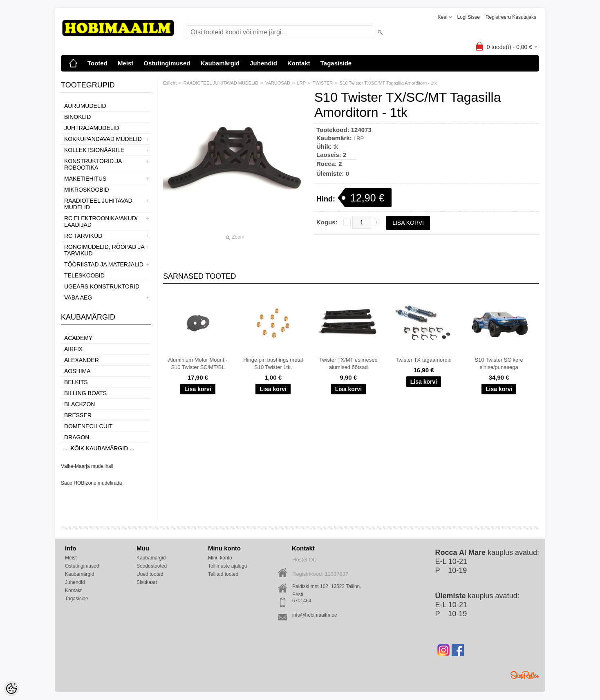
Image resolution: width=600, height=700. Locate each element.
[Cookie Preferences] (11, 689)
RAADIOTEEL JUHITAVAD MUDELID (98, 204)
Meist (125, 63)
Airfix (73, 349)
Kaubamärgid (220, 63)
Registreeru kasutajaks (511, 17)
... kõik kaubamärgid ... (99, 448)
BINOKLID (77, 117)
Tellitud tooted (223, 574)
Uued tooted (150, 574)
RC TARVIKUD (83, 236)
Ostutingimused (167, 63)
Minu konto (220, 558)
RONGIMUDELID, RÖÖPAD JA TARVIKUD (104, 250)
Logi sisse (469, 17)
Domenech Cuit (88, 426)
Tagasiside (336, 63)
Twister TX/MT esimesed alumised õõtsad (348, 363)
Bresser (78, 415)
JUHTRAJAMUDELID (92, 128)
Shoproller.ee (525, 675)
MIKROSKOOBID (87, 190)
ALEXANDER (82, 360)
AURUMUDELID (85, 106)
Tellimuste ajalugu (227, 566)
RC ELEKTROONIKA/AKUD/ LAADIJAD (101, 221)
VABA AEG (78, 297)
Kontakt (299, 63)
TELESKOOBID (84, 275)
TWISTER (323, 83)
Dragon (77, 437)
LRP (301, 83)
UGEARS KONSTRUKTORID (102, 286)
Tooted (97, 63)
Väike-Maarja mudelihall (87, 466)
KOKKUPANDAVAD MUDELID (103, 139)
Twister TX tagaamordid (424, 360)
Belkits (76, 382)
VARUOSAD (278, 83)
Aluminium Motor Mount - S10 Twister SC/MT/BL (198, 363)
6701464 (302, 601)
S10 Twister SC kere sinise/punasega (499, 363)
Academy (78, 338)
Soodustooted (152, 566)
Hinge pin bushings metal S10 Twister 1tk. (273, 363)
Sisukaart (147, 582)
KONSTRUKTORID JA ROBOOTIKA (93, 164)
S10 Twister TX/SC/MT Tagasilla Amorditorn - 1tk (388, 83)
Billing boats (85, 393)
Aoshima (77, 371)
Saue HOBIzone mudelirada (91, 483)
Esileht (170, 83)
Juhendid (263, 63)
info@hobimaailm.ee (315, 615)
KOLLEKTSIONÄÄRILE (94, 150)
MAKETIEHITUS (85, 179)
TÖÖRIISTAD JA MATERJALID (104, 264)
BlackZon (79, 404)
